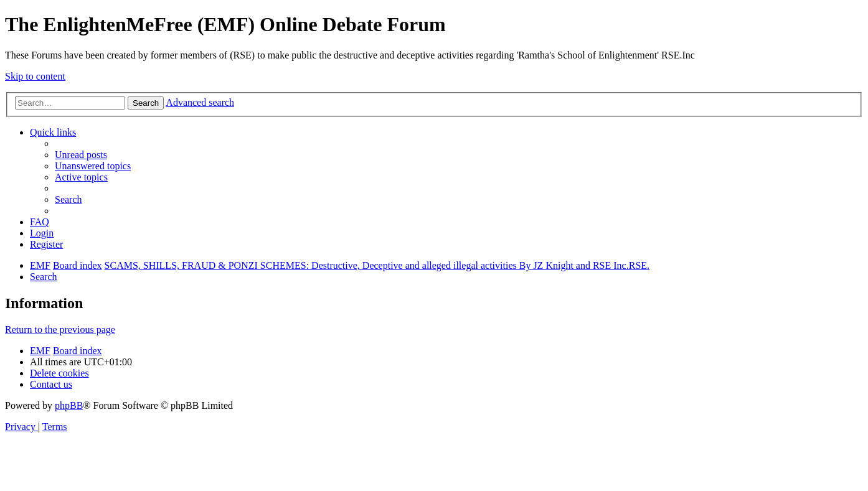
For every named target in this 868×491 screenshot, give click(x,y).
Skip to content (35, 76)
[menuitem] (81, 155)
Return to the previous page (60, 330)
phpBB (69, 405)
